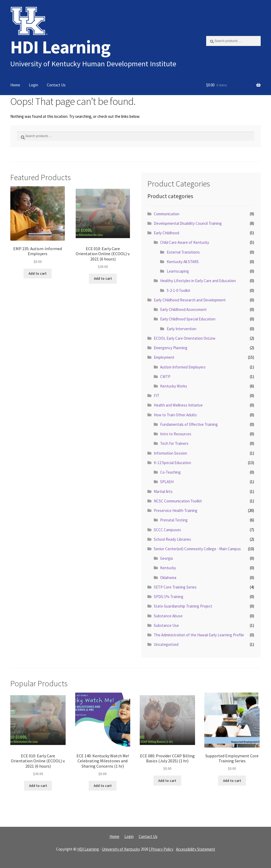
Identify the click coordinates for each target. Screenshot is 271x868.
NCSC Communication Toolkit (178, 501)
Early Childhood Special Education (188, 319)
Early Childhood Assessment (183, 309)
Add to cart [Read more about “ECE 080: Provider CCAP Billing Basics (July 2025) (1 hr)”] (167, 781)
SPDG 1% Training (169, 597)
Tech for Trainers (174, 443)
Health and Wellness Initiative (178, 405)
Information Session (170, 453)
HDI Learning (60, 47)
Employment (164, 357)
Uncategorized (166, 644)
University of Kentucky (121, 849)
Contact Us (56, 85)
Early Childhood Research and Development (190, 300)
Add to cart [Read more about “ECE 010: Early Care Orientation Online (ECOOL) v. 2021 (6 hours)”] (103, 279)
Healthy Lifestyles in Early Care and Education (198, 281)
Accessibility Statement (196, 849)
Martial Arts (163, 491)
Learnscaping (178, 271)
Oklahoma (168, 578)
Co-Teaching (170, 472)
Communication (167, 214)
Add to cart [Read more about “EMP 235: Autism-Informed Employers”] (38, 274)
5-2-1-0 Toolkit (179, 290)
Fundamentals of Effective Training (189, 424)
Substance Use (166, 625)
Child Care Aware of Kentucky (185, 242)
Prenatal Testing (174, 520)
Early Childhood (166, 233)
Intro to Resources (176, 434)
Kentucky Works (174, 386)
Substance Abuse (168, 616)
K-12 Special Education (172, 463)
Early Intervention (182, 329)
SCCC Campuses (167, 530)
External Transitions (183, 252)
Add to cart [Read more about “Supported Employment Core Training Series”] (232, 781)
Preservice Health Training (176, 510)
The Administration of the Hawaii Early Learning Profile (199, 635)
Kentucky (168, 568)
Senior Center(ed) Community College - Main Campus (197, 549)
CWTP (165, 377)
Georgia (166, 558)
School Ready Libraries (172, 539)
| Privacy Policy (161, 849)
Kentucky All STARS (183, 262)
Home (15, 85)
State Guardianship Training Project (183, 606)
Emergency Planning (171, 348)
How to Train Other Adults (175, 415)
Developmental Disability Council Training (188, 223)
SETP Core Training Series (175, 587)
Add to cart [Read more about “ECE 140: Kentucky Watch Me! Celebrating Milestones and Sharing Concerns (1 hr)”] (103, 786)
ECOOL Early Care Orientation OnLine (185, 338)
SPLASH (167, 482)
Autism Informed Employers (183, 367)
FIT (157, 396)
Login (33, 85)
